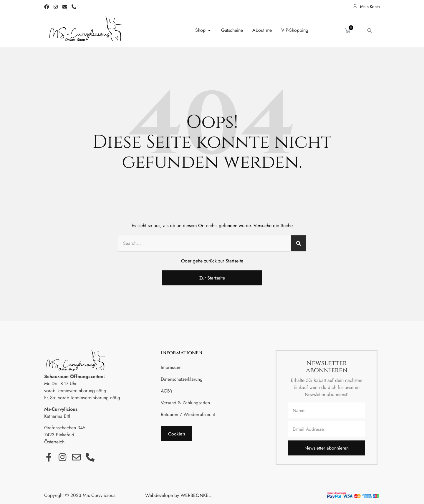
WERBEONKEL (196, 496)
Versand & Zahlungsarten (185, 403)
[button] (177, 434)
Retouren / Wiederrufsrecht (188, 414)
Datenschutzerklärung (182, 379)
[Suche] (299, 243)
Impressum (171, 367)
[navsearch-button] (370, 30)
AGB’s (167, 391)
